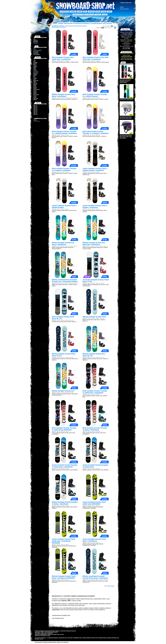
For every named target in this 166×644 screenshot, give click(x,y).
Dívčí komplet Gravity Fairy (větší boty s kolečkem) (63, 58)
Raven (35, 84)
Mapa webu (129, 3)
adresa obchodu (125, 59)
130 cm (35, 112)
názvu (106, 28)
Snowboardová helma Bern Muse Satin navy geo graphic (126, 137)
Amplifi (35, 62)
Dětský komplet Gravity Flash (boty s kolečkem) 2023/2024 (64, 577)
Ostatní (109, 11)
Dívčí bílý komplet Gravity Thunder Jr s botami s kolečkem (96, 132)
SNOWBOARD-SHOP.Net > (59, 26)
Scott (35, 91)
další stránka (111, 586)
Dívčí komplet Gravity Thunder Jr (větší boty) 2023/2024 (64, 429)
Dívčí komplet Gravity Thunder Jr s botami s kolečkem (64, 169)
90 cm (35, 105)
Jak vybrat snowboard (41, 638)
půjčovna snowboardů (47, 633)
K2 (34, 77)
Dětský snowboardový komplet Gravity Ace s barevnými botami (65, 281)
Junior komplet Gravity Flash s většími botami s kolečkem (95, 169)
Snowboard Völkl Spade (126, 100)
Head (35, 75)
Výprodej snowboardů (40, 634)
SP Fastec (36, 95)
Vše (35, 39)
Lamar (35, 78)
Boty (85, 11)
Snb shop (70, 638)
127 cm (35, 110)
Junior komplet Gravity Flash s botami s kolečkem (95, 207)
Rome (35, 88)
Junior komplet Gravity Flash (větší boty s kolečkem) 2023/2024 (64, 541)
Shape (35, 92)
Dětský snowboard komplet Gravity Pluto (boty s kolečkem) (95, 577)
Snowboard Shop (70, 631)
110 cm (35, 108)
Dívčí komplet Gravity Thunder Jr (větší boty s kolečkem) (95, 392)
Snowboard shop (63, 638)
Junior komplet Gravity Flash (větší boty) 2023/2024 (94, 503)
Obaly (103, 11)
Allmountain (72, 26)
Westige (36, 98)
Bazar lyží (95, 638)
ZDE (131, 59)
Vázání (80, 11)
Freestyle (36, 52)
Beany (35, 64)
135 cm (35, 113)
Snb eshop (38, 633)
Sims (35, 93)
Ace (35, 61)
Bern (35, 65)
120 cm (35, 109)
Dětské (67, 26)
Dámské (36, 42)
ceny (110, 28)
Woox (35, 100)
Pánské (36, 40)
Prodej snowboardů (40, 631)
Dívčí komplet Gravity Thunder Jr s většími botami (95, 95)
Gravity (64, 27)
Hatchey (36, 73)
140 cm (35, 114)
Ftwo (35, 69)
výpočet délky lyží (87, 638)
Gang (35, 70)
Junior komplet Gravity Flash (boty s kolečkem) (94, 540)
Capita (35, 66)
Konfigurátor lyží (77, 638)
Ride (35, 86)
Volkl (35, 97)
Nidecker (36, 81)
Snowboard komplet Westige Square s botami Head (125, 81)
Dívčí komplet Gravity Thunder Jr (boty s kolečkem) (95, 429)
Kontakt (105, 14)
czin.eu (41, 639)
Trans (35, 96)
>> (69, 642)
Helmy (98, 11)
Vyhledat (123, 3)
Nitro (35, 82)
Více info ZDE (126, 49)
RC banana (36, 54)
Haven (35, 74)
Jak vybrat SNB (89, 14)
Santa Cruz (36, 89)
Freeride (36, 53)
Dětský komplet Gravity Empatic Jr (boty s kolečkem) (65, 503)
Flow (35, 68)
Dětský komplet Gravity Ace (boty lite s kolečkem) (94, 244)
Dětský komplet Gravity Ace (63, 391)
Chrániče (91, 11)
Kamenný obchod (78, 14)
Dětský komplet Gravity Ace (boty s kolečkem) (63, 244)
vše (114, 26)
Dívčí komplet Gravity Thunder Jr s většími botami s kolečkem (64, 132)
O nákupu (98, 14)
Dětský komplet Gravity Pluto (94, 317)
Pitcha (35, 83)
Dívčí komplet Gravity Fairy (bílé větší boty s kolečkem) (95, 58)
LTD (35, 79)
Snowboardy (64, 11)
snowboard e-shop (45, 636)
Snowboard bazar (102, 638)
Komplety (73, 11)
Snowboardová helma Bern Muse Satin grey (126, 118)
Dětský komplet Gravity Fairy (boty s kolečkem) (64, 95)
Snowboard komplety (53, 638)
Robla (35, 87)
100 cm (35, 107)
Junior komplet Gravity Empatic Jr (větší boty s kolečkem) (65, 466)
